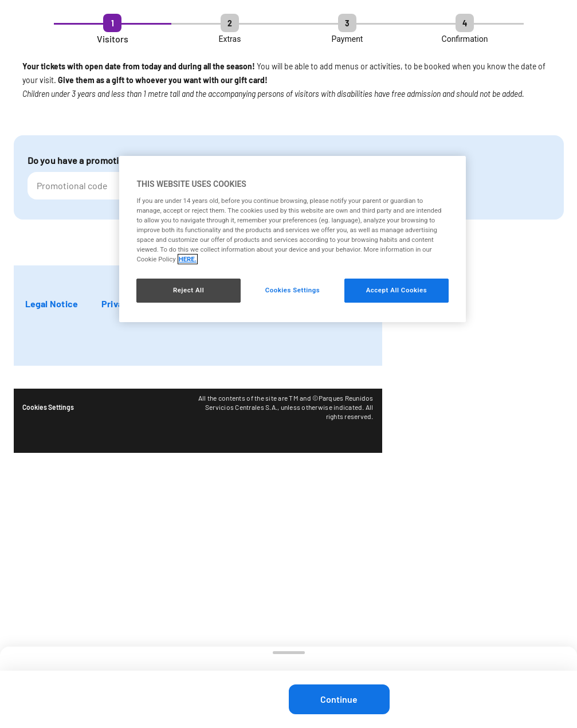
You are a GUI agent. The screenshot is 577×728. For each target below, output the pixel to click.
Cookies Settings (48, 407)
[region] (292, 239)
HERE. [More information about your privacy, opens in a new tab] (188, 259)
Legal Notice (52, 304)
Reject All (189, 290)
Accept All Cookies (397, 290)
